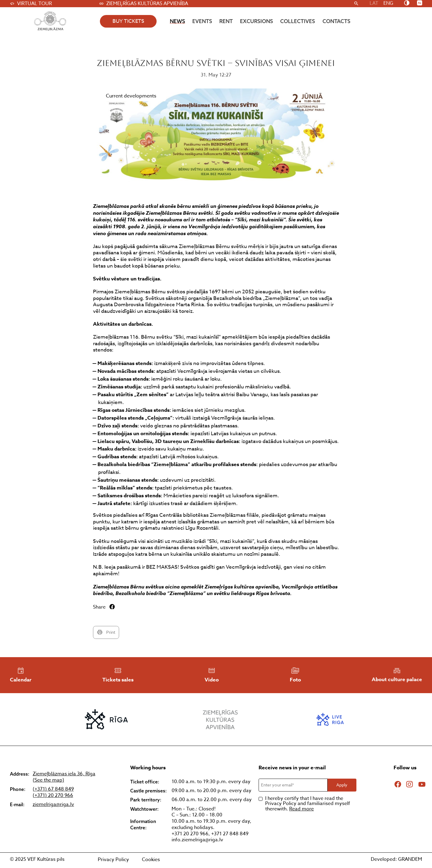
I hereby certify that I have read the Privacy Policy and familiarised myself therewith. (308, 804)
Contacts (336, 21)
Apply (342, 785)
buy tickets (128, 21)
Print (106, 632)
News (177, 21)
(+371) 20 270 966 (53, 796)
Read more (301, 809)
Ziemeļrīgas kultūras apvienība (144, 4)
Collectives (298, 21)
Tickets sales (118, 675)
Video (212, 675)
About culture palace (397, 675)
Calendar (21, 675)
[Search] (356, 4)
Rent (226, 21)
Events (202, 21)
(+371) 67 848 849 (53, 789)
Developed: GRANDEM (396, 859)
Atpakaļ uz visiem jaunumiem (41, 46)
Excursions (256, 21)
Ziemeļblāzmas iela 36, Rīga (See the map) (64, 777)
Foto (295, 675)
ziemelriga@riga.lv (53, 805)
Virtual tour (31, 4)
